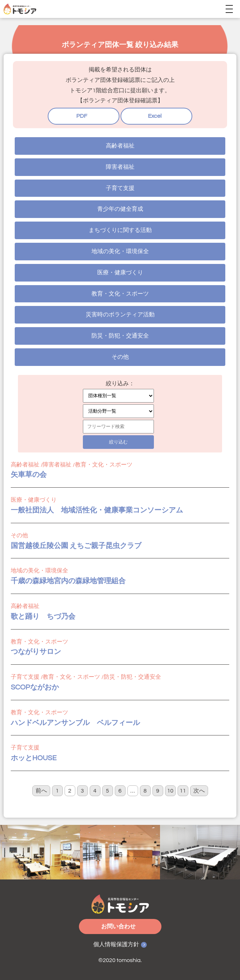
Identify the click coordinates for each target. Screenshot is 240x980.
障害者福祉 (120, 167)
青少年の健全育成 (120, 209)
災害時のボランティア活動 (120, 315)
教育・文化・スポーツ (120, 294)
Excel (155, 116)
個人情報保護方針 (116, 944)
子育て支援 (120, 188)
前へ (41, 791)
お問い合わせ (118, 926)
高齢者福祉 (120, 146)
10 (170, 791)
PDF (82, 116)
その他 (120, 357)
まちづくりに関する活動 (120, 230)
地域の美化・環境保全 (120, 251)
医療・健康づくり (120, 273)
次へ (199, 791)
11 (183, 791)
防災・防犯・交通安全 (120, 336)
